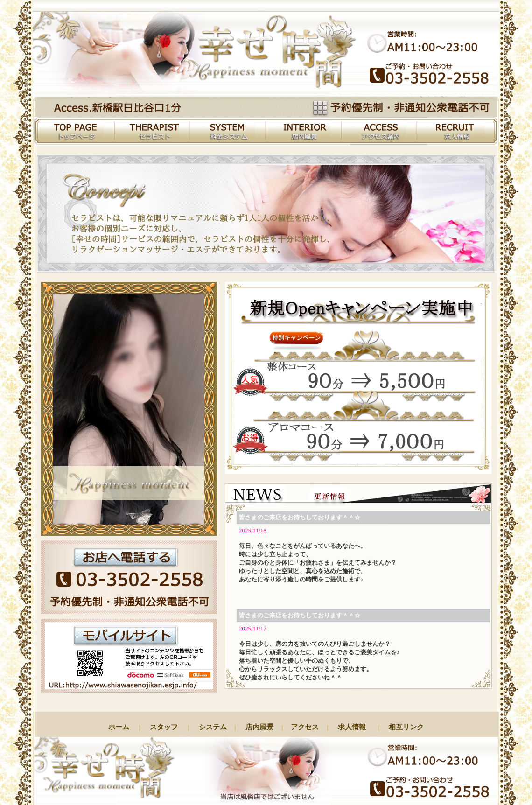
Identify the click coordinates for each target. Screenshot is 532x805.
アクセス (305, 727)
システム (213, 727)
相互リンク (404, 727)
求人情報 (350, 727)
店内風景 (260, 727)
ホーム (121, 727)
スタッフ (164, 727)
